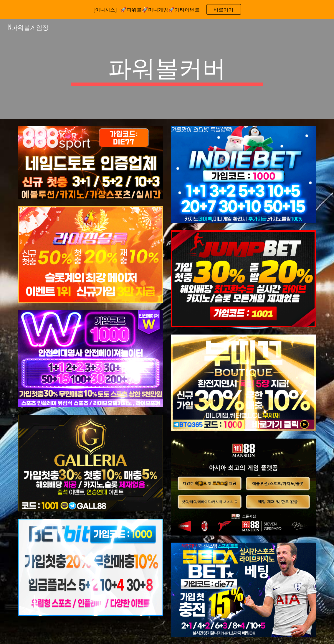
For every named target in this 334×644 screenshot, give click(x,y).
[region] (167, 9)
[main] (167, 69)
